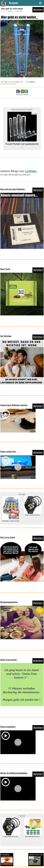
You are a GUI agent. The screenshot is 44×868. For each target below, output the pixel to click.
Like (2, 82)
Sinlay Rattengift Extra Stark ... (33, 837)
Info (22, 82)
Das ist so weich (8, 537)
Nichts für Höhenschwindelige (14, 773)
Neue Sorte (5, 269)
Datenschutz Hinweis (22, 94)
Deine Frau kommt (9, 660)
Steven (32, 82)
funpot (13, 3)
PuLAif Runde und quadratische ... (22, 145)
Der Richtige (6, 336)
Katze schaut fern (8, 452)
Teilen (6, 82)
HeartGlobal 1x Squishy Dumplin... (11, 521)
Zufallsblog (7, 859)
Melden (18, 82)
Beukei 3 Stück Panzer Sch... (33, 515)
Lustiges (10, 11)
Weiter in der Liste (36, 859)
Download (11, 82)
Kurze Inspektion (8, 727)
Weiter (38, 10)
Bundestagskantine (9, 602)
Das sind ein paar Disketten (13, 189)
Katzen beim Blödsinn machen (14, 405)
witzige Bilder (19, 11)
